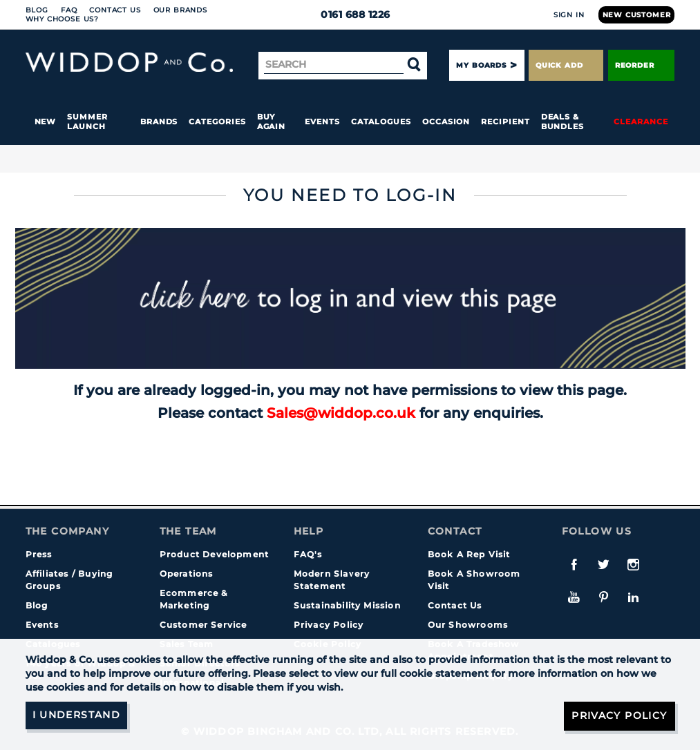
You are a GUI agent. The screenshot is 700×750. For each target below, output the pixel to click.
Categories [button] (217, 122)
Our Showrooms (468, 625)
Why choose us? (63, 19)
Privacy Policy (329, 625)
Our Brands (180, 10)
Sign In (569, 15)
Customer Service (204, 625)
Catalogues (381, 122)
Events (322, 122)
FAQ (69, 10)
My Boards (481, 65)
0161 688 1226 (350, 15)
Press (39, 554)
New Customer (637, 15)
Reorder (642, 65)
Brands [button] (159, 122)
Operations (187, 574)
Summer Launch (87, 122)
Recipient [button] (505, 122)
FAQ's (308, 554)
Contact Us (115, 10)
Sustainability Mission (347, 605)
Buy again (272, 122)
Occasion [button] (446, 122)
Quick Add (566, 65)
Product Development (215, 554)
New (46, 122)
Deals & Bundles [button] (562, 122)
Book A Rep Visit (469, 554)
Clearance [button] (641, 122)
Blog (37, 10)
